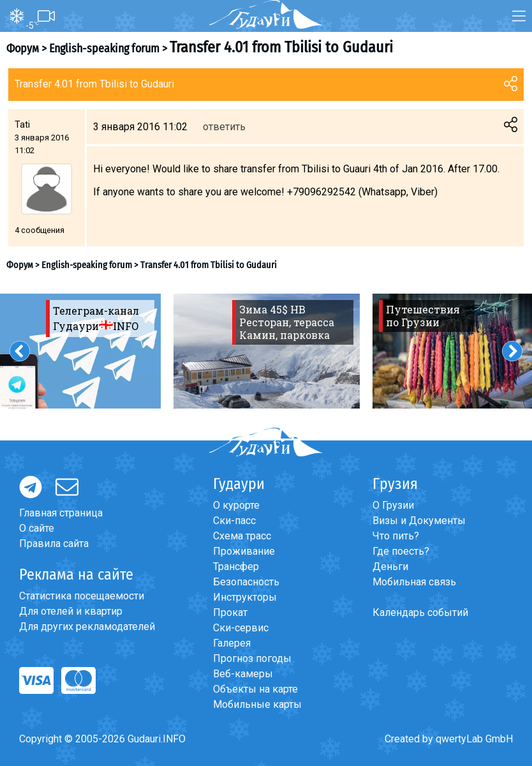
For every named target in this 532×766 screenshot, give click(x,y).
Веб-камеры (243, 674)
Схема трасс (242, 536)
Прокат (230, 612)
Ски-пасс (234, 521)
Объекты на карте (255, 689)
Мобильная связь (414, 582)
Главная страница (61, 513)
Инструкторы (245, 597)
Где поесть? (401, 551)
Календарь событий (420, 612)
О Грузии (393, 505)
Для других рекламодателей (87, 627)
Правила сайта (54, 544)
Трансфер (236, 567)
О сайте (37, 528)
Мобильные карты (257, 704)
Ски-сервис (241, 628)
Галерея (232, 643)
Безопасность (246, 582)
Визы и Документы (419, 521)
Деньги (390, 567)
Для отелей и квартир (71, 611)
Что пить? (396, 536)
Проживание (244, 551)
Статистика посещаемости (82, 596)
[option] (267, 351)
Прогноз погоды (252, 658)
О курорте (236, 505)
